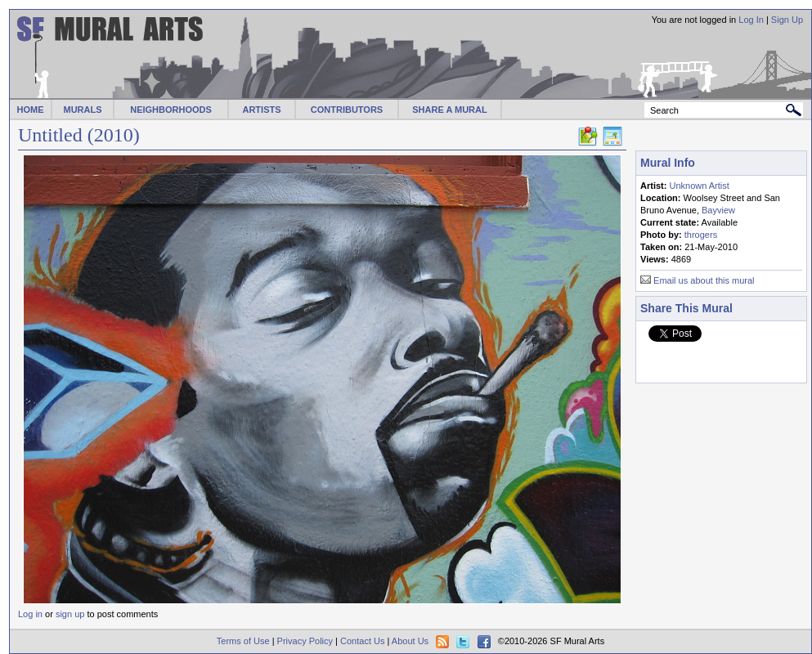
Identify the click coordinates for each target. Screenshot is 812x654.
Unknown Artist (699, 186)
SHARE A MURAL (449, 110)
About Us (410, 641)
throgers (701, 235)
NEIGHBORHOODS (171, 110)
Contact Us (362, 641)
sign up (70, 614)
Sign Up (787, 20)
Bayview (718, 210)
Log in (30, 614)
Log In (751, 20)
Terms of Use (243, 641)
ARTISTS (261, 110)
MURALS (82, 110)
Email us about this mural (704, 280)
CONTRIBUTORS (347, 110)
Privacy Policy (305, 641)
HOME (31, 110)
